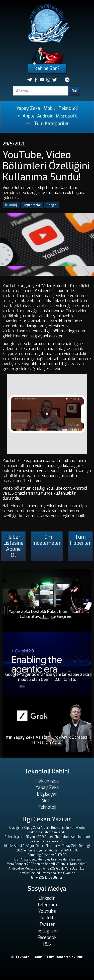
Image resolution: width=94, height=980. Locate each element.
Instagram (47, 931)
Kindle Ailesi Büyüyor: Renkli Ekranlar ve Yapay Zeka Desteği (47, 846)
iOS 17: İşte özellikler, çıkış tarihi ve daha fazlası (47, 859)
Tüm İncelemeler (47, 540)
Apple (29, 116)
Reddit (47, 918)
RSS (47, 944)
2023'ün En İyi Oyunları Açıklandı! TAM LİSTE (47, 850)
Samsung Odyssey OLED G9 (47, 855)
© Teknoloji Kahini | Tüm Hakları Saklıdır (47, 957)
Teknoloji (68, 108)
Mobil (49, 108)
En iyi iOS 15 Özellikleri (47, 878)
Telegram (47, 905)
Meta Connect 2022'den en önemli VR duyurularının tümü (47, 864)
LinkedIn (47, 898)
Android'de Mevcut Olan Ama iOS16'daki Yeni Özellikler (47, 869)
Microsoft (66, 116)
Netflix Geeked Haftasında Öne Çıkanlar (47, 873)
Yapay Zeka (28, 108)
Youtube (47, 911)
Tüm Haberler (80, 540)
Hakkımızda (47, 781)
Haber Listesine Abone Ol (13, 546)
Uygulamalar (32, 205)
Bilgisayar (47, 794)
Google (52, 205)
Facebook (47, 937)
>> (28, 124)
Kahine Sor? (47, 68)
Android (45, 116)
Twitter (47, 924)
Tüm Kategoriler (52, 124)
